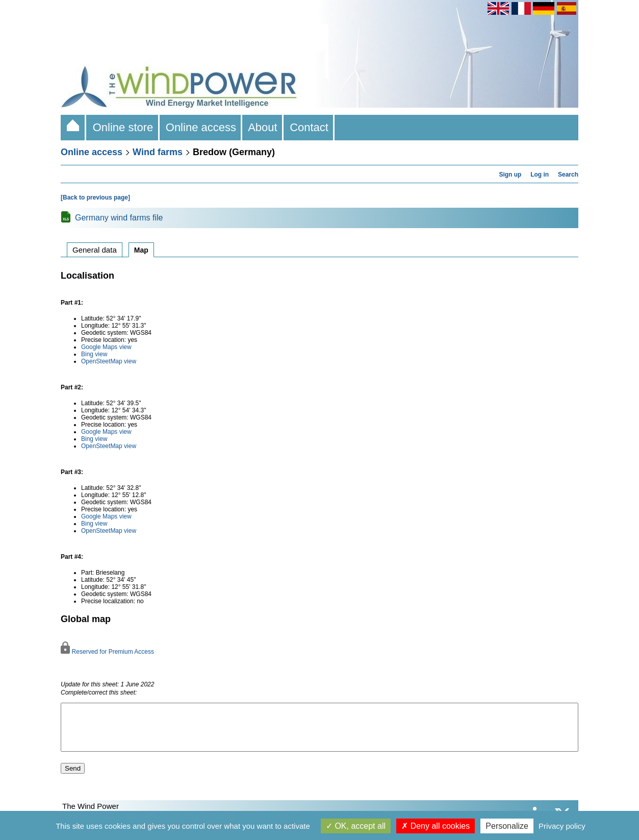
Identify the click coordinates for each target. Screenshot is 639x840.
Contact (309, 127)
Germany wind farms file (119, 218)
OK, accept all (356, 826)
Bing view (94, 354)
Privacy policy (562, 826)
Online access (201, 127)
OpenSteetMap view (109, 361)
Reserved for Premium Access (107, 652)
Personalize (507, 826)
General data (95, 250)
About (263, 127)
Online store (123, 127)
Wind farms (158, 152)
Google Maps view (106, 347)
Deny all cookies (436, 826)
